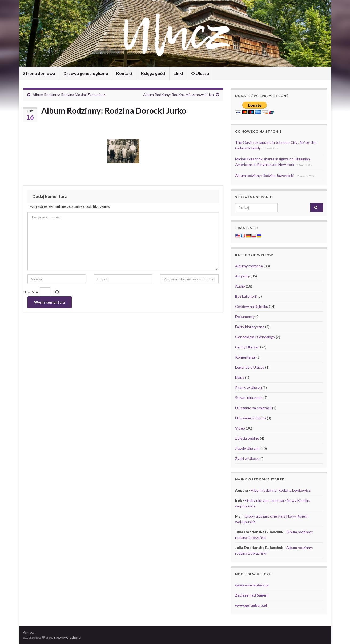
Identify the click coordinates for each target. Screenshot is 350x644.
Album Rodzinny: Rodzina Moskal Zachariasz (69, 95)
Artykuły (242, 276)
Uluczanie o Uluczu (251, 418)
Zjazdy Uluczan (247, 448)
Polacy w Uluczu (248, 387)
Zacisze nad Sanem (252, 595)
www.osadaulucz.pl (252, 585)
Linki (178, 73)
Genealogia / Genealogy (255, 337)
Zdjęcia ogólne (247, 438)
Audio (240, 286)
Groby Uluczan (247, 347)
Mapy (240, 377)
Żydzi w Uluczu (247, 458)
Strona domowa (39, 73)
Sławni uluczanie (249, 398)
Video (240, 428)
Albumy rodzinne (249, 266)
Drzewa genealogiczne (86, 73)
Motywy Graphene (67, 637)
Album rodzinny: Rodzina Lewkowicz (281, 490)
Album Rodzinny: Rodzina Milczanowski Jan (178, 95)
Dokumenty (245, 317)
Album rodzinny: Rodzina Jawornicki (264, 175)
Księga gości (153, 73)
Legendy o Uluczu (250, 367)
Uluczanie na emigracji (253, 408)
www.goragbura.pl (251, 605)
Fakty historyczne (250, 327)
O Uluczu (200, 73)
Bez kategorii (246, 296)
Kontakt (124, 73)
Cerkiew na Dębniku (252, 306)
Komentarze (245, 357)
